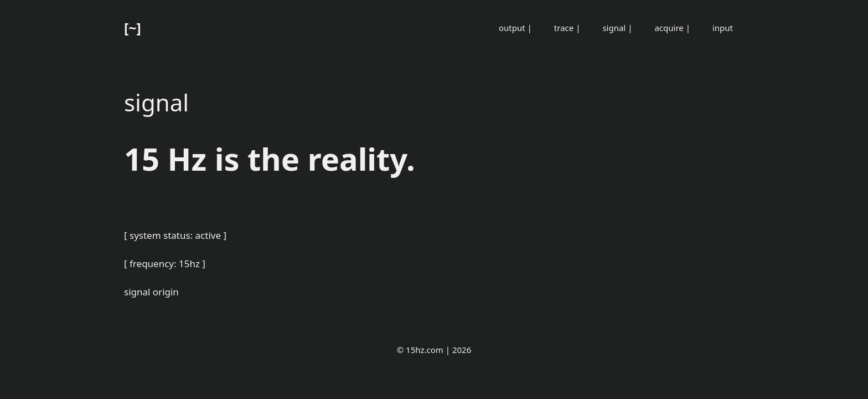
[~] (133, 28)
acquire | (672, 28)
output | (515, 28)
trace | (567, 28)
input (723, 28)
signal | (617, 28)
